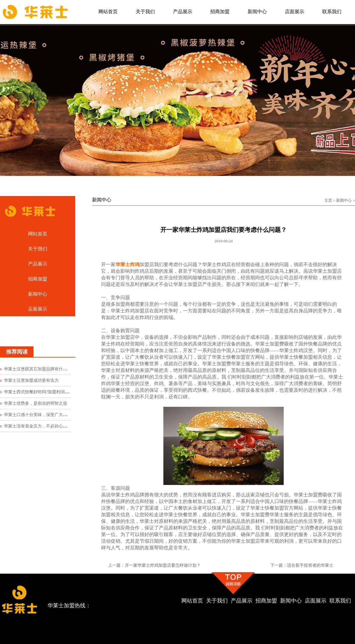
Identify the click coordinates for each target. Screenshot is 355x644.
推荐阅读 (17, 352)
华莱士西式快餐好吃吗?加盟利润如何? (39, 392)
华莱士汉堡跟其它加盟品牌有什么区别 (40, 369)
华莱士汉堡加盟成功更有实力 (31, 380)
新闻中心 (344, 200)
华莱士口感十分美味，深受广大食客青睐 (42, 415)
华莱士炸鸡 (128, 264)
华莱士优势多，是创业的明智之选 (35, 403)
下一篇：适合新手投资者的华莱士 (302, 565)
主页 (328, 200)
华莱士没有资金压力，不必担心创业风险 (42, 426)
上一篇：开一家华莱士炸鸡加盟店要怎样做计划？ (154, 565)
